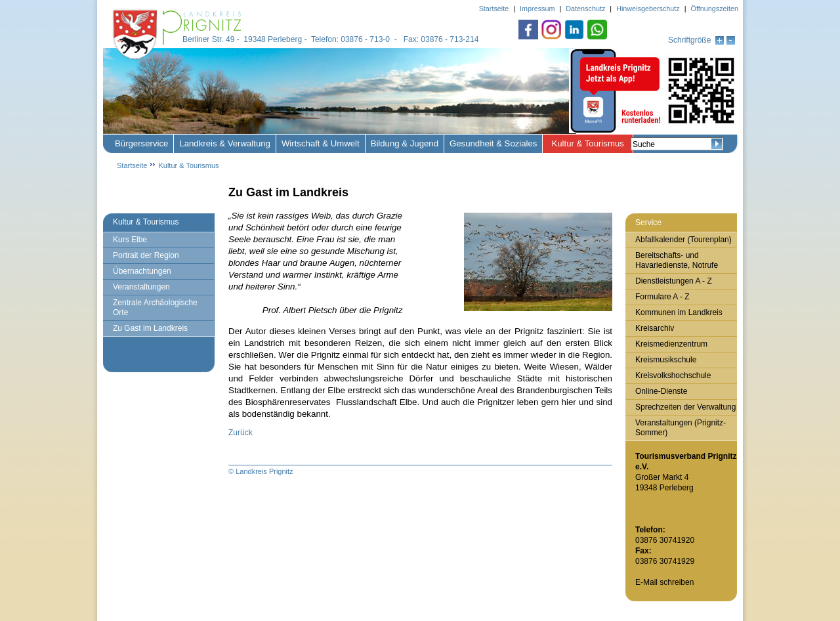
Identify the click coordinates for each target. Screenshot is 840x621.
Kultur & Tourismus (587, 143)
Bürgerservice (141, 143)
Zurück (241, 433)
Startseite (132, 165)
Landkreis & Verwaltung (225, 143)
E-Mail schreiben (664, 582)
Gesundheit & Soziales (493, 143)
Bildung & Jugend (405, 143)
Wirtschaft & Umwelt (321, 143)
